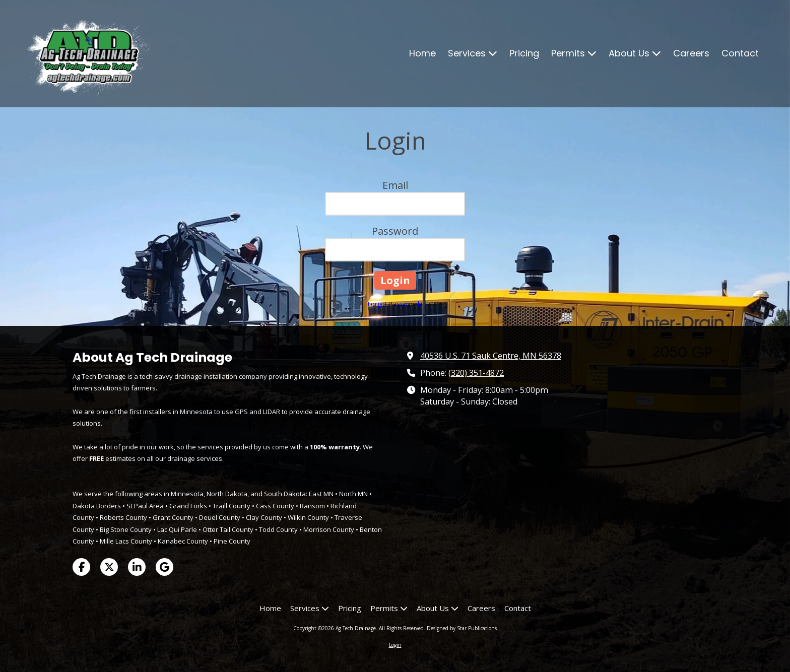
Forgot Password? (395, 304)
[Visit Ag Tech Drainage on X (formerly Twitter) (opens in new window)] (109, 567)
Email (395, 185)
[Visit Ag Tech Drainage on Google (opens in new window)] (164, 567)
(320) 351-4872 (476, 373)
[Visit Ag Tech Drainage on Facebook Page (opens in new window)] (81, 567)
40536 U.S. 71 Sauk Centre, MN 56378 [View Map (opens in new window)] (491, 356)
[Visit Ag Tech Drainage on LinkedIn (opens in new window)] (137, 567)
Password (395, 231)
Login (395, 645)
